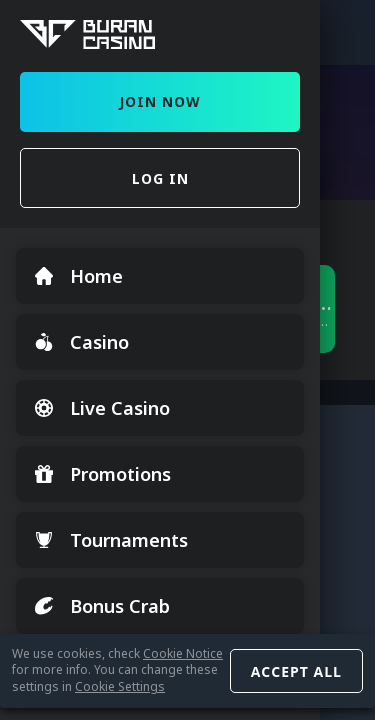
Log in (160, 178)
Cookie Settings (120, 686)
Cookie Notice (183, 653)
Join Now (160, 101)
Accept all (296, 671)
